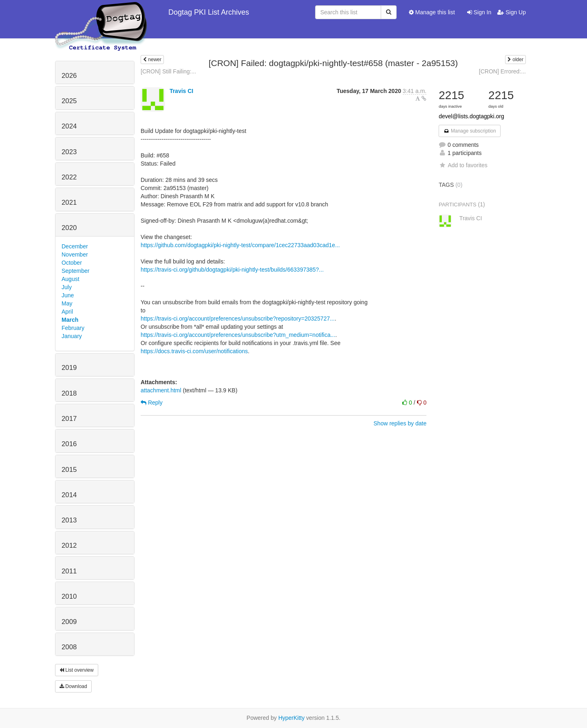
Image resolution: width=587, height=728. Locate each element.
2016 (69, 444)
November (75, 254)
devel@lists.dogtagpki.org (471, 116)
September (75, 271)
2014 (69, 495)
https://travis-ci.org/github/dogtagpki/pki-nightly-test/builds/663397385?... (232, 270)
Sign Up (512, 12)
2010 (69, 596)
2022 (69, 177)
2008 (69, 647)
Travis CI (181, 91)
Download (73, 686)
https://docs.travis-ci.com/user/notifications (194, 351)
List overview (77, 670)
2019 (69, 368)
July (67, 287)
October (72, 263)
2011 (69, 571)
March (70, 320)
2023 (69, 152)
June (68, 295)
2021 (69, 202)
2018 (69, 393)
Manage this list (432, 12)
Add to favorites (463, 165)
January (72, 336)
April (67, 312)
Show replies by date (400, 423)
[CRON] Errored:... (502, 71)
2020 (69, 228)
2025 (69, 101)
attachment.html (161, 390)
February (73, 328)
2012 (69, 545)
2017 (69, 419)
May (67, 303)
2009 (69, 622)
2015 (69, 470)
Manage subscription (470, 131)
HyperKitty (292, 718)
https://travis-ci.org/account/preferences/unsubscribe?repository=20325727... (238, 319)
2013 (69, 520)
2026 (69, 76)
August (71, 279)
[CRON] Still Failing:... (168, 71)
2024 (69, 126)
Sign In (479, 12)
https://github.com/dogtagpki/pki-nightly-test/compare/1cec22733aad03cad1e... (240, 245)
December (75, 246)
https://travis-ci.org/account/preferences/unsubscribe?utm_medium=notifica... (238, 335)
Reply (152, 403)
